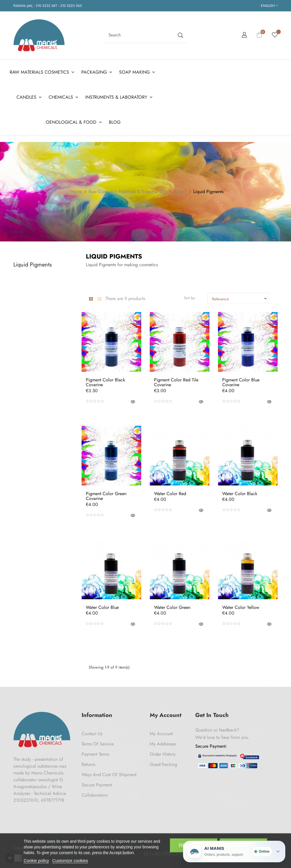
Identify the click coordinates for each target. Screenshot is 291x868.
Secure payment (97, 783)
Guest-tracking (163, 762)
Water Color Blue (102, 605)
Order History (163, 752)
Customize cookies (70, 860)
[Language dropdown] (269, 6)
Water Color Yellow (241, 605)
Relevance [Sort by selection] (241, 296)
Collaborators (94, 793)
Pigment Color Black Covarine (105, 380)
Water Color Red (170, 491)
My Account (161, 731)
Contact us (92, 731)
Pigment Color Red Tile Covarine (176, 380)
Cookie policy (36, 860)
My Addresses (163, 742)
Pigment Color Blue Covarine (241, 380)
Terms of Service (98, 742)
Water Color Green (172, 605)
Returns (88, 762)
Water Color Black (240, 491)
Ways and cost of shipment (109, 772)
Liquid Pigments (33, 262)
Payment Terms (95, 752)
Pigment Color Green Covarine (106, 494)
